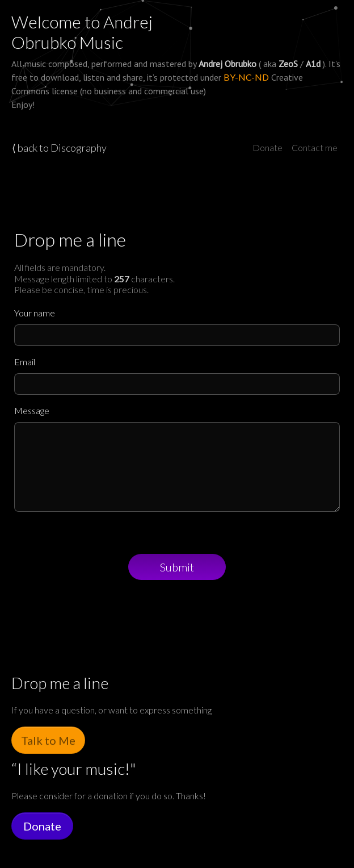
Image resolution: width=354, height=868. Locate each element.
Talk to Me (48, 740)
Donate (267, 147)
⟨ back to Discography (59, 148)
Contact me (315, 147)
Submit (177, 567)
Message (32, 410)
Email (25, 362)
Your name (35, 313)
